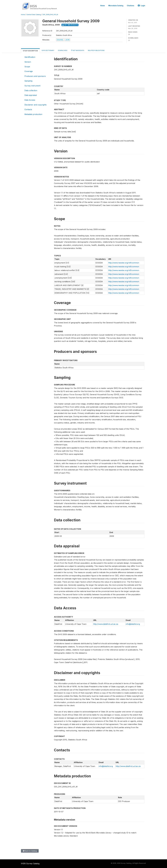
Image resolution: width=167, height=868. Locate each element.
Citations (131, 6)
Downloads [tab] (63, 50)
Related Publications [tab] (96, 50)
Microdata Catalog (116, 6)
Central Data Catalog (34, 15)
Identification (30, 57)
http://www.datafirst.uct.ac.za (106, 624)
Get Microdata (70, 25)
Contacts (28, 109)
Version (28, 62)
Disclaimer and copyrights (35, 105)
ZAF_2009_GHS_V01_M (50, 15)
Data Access (30, 100)
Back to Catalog (30, 851)
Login (141, 6)
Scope (27, 67)
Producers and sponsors (35, 76)
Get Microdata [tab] (78, 50)
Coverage (29, 71)
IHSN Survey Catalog (30, 864)
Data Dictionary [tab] (48, 50)
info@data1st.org (133, 624)
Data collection (31, 90)
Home (103, 6)
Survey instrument (32, 86)
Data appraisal (31, 95)
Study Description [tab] (30, 51)
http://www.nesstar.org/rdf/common (124, 263)
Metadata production (33, 114)
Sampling (28, 81)
